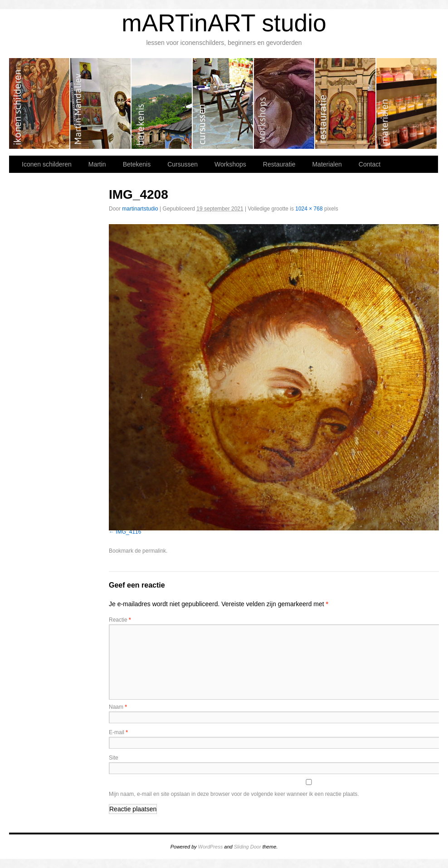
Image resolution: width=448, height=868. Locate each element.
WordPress (210, 847)
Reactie (120, 620)
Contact (370, 164)
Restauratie (346, 103)
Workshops (285, 103)
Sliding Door (248, 847)
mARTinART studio (224, 23)
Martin (101, 103)
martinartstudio (140, 209)
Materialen (407, 103)
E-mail (118, 732)
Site (114, 758)
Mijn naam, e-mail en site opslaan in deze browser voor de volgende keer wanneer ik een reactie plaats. (234, 794)
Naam (118, 707)
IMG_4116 (128, 532)
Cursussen (223, 103)
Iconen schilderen (40, 103)
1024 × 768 (309, 209)
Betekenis (162, 103)
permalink (154, 551)
